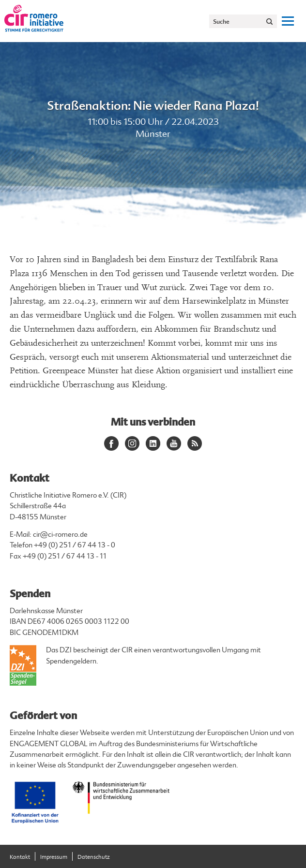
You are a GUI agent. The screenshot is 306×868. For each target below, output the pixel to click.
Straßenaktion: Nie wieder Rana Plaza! (153, 106)
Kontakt (20, 857)
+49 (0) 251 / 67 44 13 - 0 (75, 545)
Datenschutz (94, 857)
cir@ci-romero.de (60, 535)
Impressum (54, 857)
